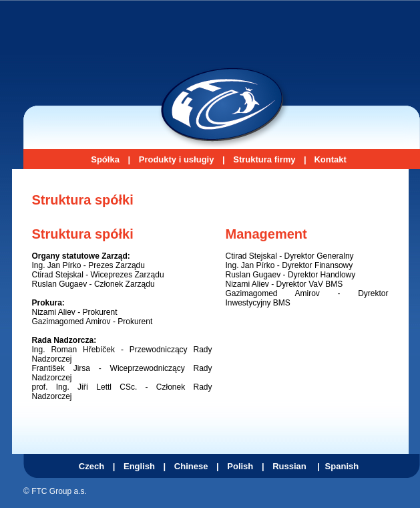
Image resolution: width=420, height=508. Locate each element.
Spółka (105, 159)
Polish (240, 466)
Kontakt (330, 159)
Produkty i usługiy (177, 159)
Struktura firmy (264, 159)
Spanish (342, 466)
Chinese (191, 466)
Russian (289, 466)
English (139, 466)
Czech (91, 466)
